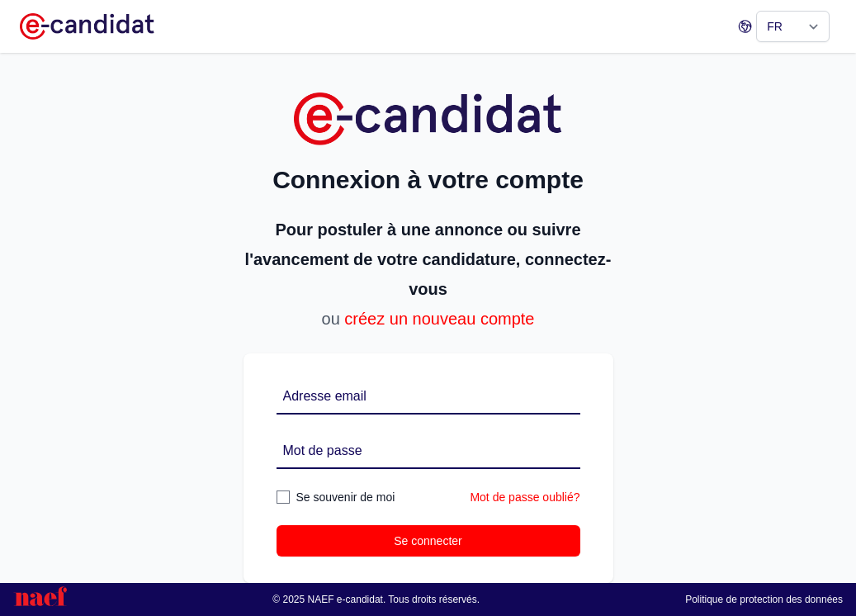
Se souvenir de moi (346, 497)
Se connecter (428, 541)
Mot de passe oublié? (525, 497)
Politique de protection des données (764, 599)
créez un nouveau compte (439, 319)
